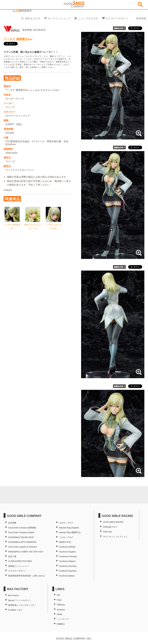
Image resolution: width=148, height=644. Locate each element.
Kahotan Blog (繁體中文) (70, 532)
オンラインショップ (59, 18)
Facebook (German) (68, 566)
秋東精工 (61, 624)
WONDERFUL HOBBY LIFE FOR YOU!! (26, 552)
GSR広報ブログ (110, 527)
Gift (58, 595)
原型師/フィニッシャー (18, 566)
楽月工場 (12, 556)
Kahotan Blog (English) (69, 528)
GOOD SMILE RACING (113, 522)
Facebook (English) (67, 552)
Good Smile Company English (21, 532)
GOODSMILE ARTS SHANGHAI (22, 542)
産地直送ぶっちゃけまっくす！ (22, 605)
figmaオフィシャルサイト (20, 600)
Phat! (59, 600)
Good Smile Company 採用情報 (22, 528)
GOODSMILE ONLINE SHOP (21, 537)
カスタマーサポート (117, 18)
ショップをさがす (88, 18)
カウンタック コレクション (115, 537)
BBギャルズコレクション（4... (33, 225)
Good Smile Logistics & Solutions (23, 547)
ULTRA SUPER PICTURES (20, 561)
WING (60, 614)
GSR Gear (108, 532)
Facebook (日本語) (67, 547)
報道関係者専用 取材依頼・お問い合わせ (27, 576)
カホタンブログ (66, 523)
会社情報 (12, 523)
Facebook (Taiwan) (67, 561)
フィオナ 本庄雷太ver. (12, 225)
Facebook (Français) (68, 556)
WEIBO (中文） (66, 542)
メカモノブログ (66, 537)
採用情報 (141, 18)
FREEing (61, 605)
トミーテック (63, 619)
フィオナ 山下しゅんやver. (53, 225)
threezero (61, 610)
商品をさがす (33, 18)
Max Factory (14, 595)
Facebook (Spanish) (68, 571)
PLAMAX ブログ (15, 610)
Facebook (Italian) (67, 576)
